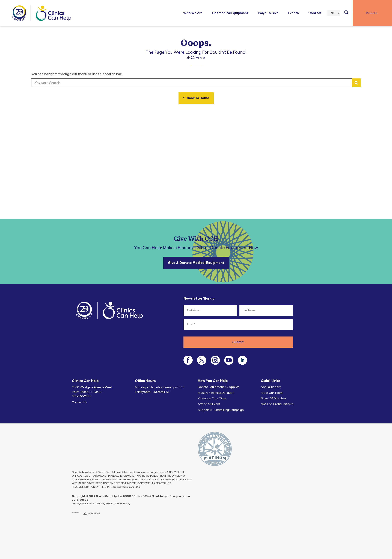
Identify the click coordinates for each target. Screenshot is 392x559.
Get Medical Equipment (230, 13)
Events (293, 13)
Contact (315, 13)
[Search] (356, 83)
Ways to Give (268, 13)
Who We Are (193, 13)
